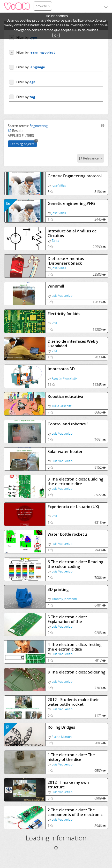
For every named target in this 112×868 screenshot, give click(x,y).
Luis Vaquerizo (62, 296)
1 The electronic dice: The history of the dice (71, 757)
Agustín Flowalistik (65, 378)
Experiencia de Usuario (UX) (73, 507)
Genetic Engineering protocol (75, 176)
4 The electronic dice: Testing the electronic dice (74, 647)
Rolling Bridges (61, 727)
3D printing (58, 589)
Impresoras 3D (61, 369)
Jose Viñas (59, 185)
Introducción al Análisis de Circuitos (72, 233)
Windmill (56, 286)
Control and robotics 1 (68, 424)
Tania (55, 241)
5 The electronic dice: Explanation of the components (67, 619)
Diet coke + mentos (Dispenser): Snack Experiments (66, 261)
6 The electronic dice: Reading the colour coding (75, 564)
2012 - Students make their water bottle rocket (73, 702)
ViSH (55, 323)
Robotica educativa (65, 396)
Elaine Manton (62, 737)
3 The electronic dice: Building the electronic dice (75, 481)
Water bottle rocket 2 (68, 534)
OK (56, 35)
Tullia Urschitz (62, 406)
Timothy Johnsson (64, 599)
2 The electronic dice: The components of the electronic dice (75, 812)
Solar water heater (65, 452)
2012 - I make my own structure (68, 785)
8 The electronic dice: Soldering (76, 672)
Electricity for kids (64, 314)
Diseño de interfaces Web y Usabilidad (73, 344)
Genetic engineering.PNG (71, 203)
